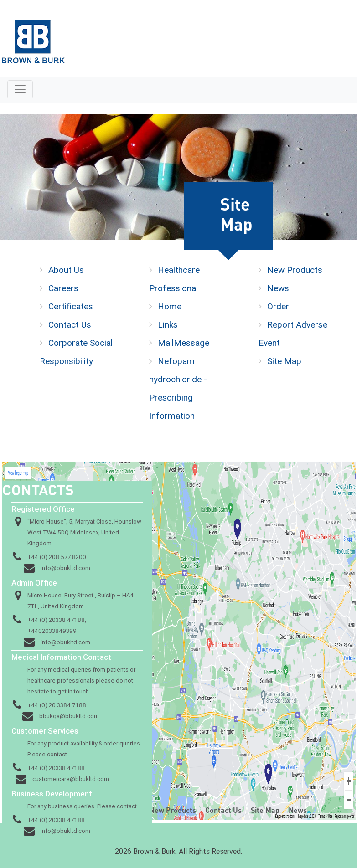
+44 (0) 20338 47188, (57, 620)
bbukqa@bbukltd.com (69, 716)
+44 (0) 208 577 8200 (57, 557)
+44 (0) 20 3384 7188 (57, 705)
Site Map (284, 361)
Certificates (71, 306)
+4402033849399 (52, 631)
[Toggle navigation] (20, 89)
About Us (66, 270)
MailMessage (184, 343)
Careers (63, 288)
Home (170, 306)
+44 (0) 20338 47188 (56, 768)
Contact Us (70, 324)
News (278, 288)
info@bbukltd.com (65, 568)
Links (168, 324)
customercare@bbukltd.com (71, 779)
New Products (295, 270)
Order (278, 306)
